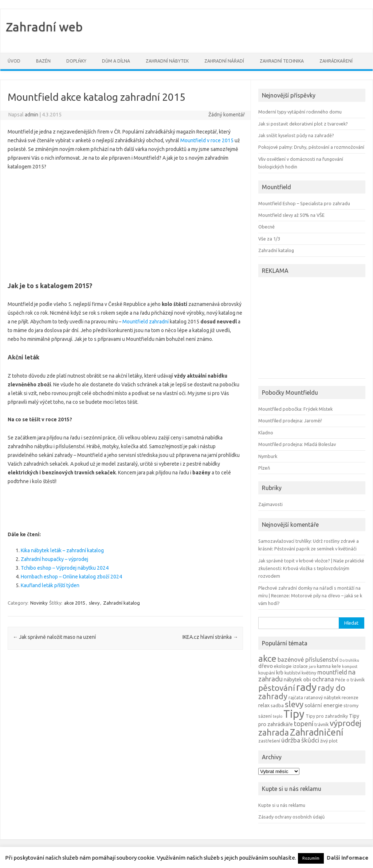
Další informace (348, 858)
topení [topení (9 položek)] (304, 724)
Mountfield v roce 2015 (207, 140)
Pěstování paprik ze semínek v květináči (315, 549)
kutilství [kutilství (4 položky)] (292, 673)
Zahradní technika (282, 61)
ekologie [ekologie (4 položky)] (283, 666)
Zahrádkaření (336, 61)
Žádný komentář (227, 115)
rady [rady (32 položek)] (306, 687)
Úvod (14, 61)
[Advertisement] (125, 224)
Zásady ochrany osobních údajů (291, 817)
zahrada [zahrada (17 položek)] (274, 732)
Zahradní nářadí (224, 61)
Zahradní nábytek (167, 61)
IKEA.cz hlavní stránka (210, 637)
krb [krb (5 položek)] (280, 673)
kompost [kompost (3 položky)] (350, 666)
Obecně (266, 227)
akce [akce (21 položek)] (267, 658)
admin (32, 115)
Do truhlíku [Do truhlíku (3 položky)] (349, 660)
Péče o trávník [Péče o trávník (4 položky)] (350, 680)
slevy (94, 603)
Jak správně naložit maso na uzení (54, 637)
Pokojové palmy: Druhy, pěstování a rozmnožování (311, 147)
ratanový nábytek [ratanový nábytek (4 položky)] (322, 697)
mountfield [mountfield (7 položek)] (332, 672)
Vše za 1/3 (269, 239)
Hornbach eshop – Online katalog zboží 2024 (71, 577)
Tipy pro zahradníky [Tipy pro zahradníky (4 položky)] (327, 716)
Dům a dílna (116, 61)
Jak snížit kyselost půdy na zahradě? (296, 135)
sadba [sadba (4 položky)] (277, 705)
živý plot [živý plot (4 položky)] (329, 741)
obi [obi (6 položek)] (307, 679)
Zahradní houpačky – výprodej (54, 559)
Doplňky (76, 61)
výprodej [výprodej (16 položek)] (345, 723)
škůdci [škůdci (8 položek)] (310, 740)
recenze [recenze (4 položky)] (350, 697)
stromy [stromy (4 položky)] (351, 705)
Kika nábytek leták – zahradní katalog (62, 550)
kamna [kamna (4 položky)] (324, 666)
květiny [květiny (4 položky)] (309, 673)
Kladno (266, 433)
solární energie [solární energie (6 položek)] (323, 705)
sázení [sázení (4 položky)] (265, 716)
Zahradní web (44, 27)
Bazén (43, 61)
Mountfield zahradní (146, 322)
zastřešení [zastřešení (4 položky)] (269, 741)
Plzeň (264, 468)
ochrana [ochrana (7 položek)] (323, 679)
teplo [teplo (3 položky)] (278, 716)
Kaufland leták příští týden (50, 585)
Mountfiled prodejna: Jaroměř (290, 421)
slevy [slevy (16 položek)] (294, 704)
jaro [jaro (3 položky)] (312, 666)
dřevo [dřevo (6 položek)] (266, 666)
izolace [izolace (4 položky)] (300, 666)
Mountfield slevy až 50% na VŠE (291, 215)
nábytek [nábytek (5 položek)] (293, 680)
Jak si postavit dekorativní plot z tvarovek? (303, 124)
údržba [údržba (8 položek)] (291, 740)
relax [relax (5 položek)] (264, 705)
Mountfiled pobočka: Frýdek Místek (295, 409)
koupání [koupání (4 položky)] (267, 673)
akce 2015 (75, 603)
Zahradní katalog (121, 603)
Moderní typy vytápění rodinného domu (300, 112)
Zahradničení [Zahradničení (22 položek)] (317, 732)
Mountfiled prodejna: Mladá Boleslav (297, 444)
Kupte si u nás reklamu (282, 805)
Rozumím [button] (311, 858)
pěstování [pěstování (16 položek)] (277, 688)
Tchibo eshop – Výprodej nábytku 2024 (65, 568)
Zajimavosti (270, 504)
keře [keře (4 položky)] (336, 666)
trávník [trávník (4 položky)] (321, 724)
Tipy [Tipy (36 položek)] (294, 714)
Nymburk (268, 456)
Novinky (39, 603)
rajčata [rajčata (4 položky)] (296, 697)
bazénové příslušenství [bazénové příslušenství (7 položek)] (308, 660)
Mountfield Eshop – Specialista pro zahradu (304, 203)
